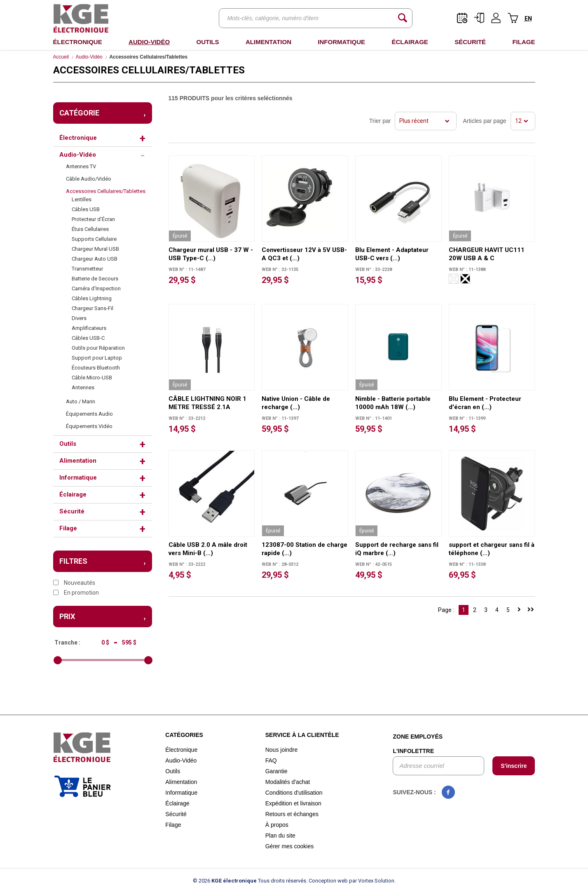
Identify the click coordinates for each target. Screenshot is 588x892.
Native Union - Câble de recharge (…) (296, 403)
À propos (277, 825)
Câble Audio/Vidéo (89, 179)
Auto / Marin (81, 401)
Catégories (184, 735)
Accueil (61, 57)
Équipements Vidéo (89, 426)
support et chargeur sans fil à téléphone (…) (492, 549)
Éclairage (410, 42)
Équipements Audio (89, 414)
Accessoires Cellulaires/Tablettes (106, 191)
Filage (524, 42)
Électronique (78, 42)
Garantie (276, 771)
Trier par (380, 121)
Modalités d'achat (288, 782)
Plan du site (280, 836)
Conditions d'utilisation (294, 793)
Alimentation (268, 42)
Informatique (341, 42)
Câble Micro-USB (92, 378)
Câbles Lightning (92, 298)
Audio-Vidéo (149, 42)
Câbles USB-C (88, 338)
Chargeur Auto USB (95, 259)
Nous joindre (282, 750)
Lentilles (82, 199)
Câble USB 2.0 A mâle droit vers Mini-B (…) (208, 549)
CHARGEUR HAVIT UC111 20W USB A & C (487, 254)
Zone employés (418, 737)
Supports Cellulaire (94, 239)
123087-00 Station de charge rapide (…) (305, 549)
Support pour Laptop (97, 358)
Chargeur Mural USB (95, 249)
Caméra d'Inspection (96, 288)
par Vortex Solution (372, 881)
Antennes (83, 387)
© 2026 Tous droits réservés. (250, 881)
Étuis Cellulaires (90, 229)
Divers (79, 318)
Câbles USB (86, 209)
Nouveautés (74, 583)
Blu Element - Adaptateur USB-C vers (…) (392, 254)
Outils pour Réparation (98, 348)
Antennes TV (81, 166)
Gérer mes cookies (289, 846)
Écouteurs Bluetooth (96, 368)
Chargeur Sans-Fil (93, 308)
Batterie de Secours (95, 279)
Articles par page (484, 121)
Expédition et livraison (293, 803)
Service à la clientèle (302, 735)
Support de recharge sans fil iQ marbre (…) (397, 549)
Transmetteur (87, 269)
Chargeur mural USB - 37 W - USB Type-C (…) (211, 254)
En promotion (76, 593)
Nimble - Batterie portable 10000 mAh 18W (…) (393, 403)
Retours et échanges (292, 814)
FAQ (271, 760)
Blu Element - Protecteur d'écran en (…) (485, 403)
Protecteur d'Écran (93, 219)
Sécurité (470, 42)
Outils (207, 42)
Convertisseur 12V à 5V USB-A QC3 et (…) (304, 254)
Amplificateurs (89, 328)
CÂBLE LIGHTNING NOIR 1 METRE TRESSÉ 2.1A (207, 403)
